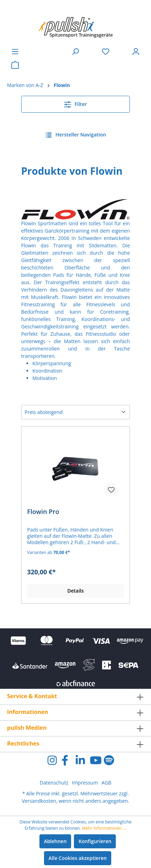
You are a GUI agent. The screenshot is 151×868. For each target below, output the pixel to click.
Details (75, 591)
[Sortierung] (75, 412)
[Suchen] (75, 52)
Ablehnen (55, 841)
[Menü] (15, 52)
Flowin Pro (43, 512)
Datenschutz (54, 783)
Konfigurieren (95, 841)
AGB (106, 783)
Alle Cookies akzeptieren (78, 858)
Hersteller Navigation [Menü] (75, 134)
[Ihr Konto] (136, 52)
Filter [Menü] (75, 103)
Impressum (85, 783)
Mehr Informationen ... (104, 828)
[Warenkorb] (15, 65)
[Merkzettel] (106, 52)
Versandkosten (39, 801)
